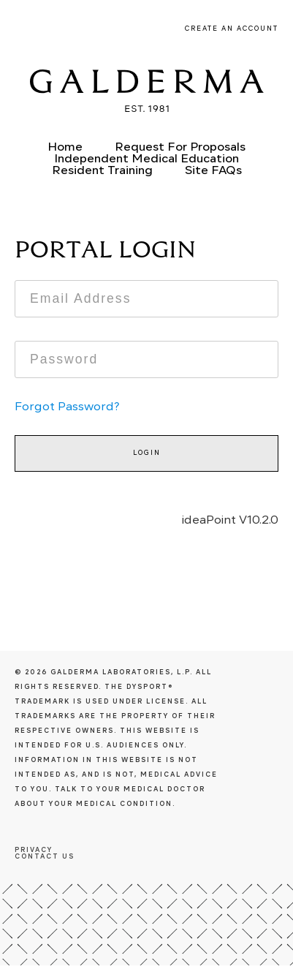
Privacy (34, 850)
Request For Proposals (180, 148)
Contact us (45, 857)
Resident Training (102, 171)
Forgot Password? (67, 407)
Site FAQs (213, 171)
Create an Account (232, 29)
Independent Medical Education (146, 159)
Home (65, 148)
